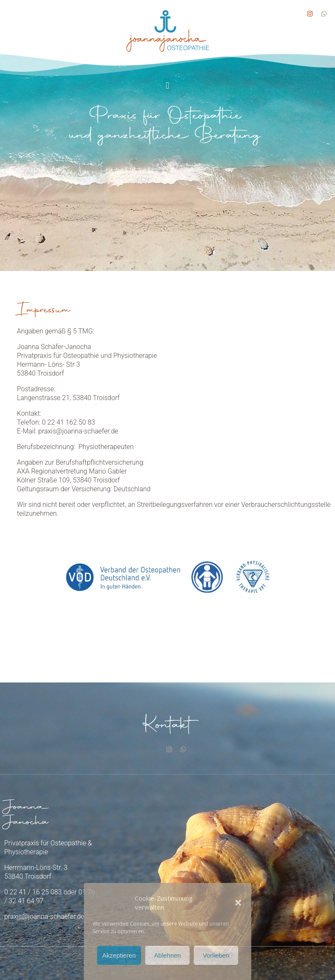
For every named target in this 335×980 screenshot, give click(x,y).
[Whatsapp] (183, 749)
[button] (238, 903)
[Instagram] (169, 749)
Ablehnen (167, 955)
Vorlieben (216, 955)
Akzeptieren (119, 955)
